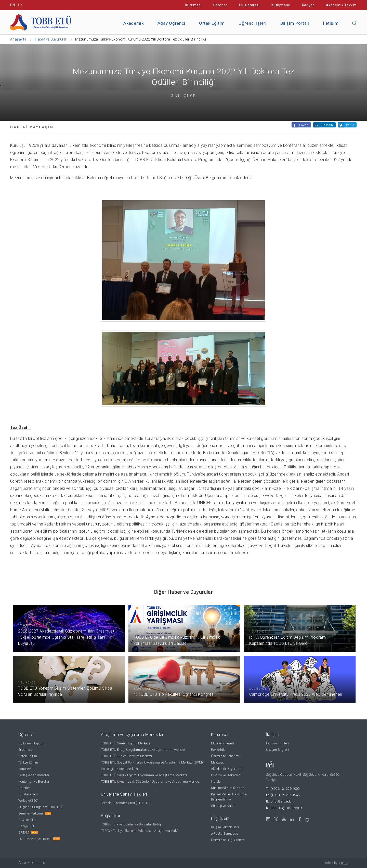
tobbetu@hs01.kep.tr (286, 808)
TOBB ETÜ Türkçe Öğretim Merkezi (126, 756)
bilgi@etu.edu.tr (283, 801)
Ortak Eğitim (212, 23)
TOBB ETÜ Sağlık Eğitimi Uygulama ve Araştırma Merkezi (144, 775)
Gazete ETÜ (27, 820)
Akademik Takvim (341, 5)
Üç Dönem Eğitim (31, 743)
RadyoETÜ (26, 826)
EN (12, 5)
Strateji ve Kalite (223, 806)
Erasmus (25, 750)
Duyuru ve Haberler (226, 775)
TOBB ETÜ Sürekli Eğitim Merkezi (125, 743)
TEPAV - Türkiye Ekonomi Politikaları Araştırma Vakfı (140, 831)
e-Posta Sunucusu (225, 833)
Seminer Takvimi (31, 813)
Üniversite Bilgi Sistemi (228, 840)
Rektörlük (218, 750)
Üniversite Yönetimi (225, 756)
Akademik (133, 23)
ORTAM (24, 832)
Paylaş (304, 125)
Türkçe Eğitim (28, 762)
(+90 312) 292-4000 (285, 789)
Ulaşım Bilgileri (278, 750)
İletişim (331, 23)
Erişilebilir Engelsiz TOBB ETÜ (41, 807)
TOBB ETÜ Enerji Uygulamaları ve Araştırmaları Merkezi (143, 750)
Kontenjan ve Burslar (34, 781)
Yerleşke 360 (28, 801)
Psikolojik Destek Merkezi (120, 769)
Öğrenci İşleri (253, 23)
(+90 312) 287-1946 (285, 795)
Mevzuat (218, 762)
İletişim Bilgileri (278, 743)
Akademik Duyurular (226, 769)
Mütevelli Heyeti (222, 743)
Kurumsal (193, 5)
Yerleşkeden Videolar (34, 775)
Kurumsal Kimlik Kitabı (228, 788)
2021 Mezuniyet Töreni (35, 839)
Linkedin (327, 125)
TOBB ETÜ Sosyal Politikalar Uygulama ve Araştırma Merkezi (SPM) (152, 762)
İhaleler (217, 781)
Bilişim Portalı (295, 23)
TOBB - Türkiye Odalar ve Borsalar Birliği (131, 824)
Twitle (350, 125)
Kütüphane (281, 5)
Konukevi (25, 769)
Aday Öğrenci (171, 23)
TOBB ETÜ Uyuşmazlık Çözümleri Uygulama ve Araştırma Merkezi (151, 781)
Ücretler (220, 5)
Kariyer (308, 5)
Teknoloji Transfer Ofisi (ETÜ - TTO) (127, 803)
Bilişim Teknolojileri (225, 827)
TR (20, 5)
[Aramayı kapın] (355, 23)
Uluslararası (249, 5)
